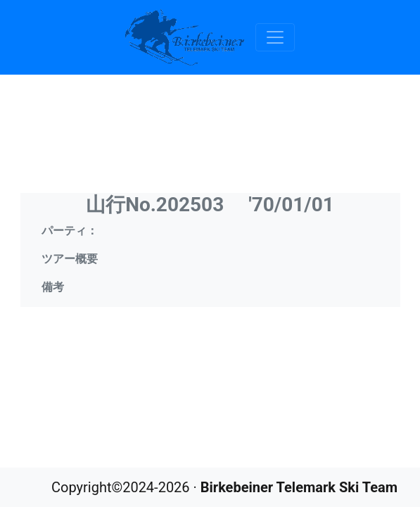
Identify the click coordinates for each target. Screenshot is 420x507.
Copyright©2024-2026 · (224, 487)
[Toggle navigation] (275, 37)
